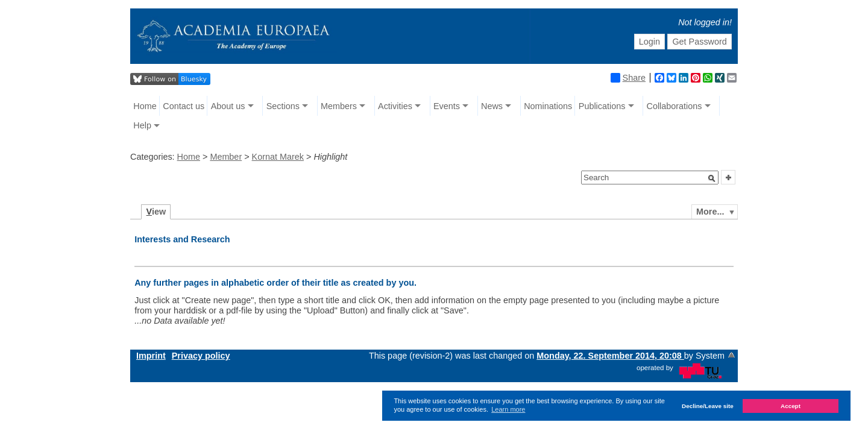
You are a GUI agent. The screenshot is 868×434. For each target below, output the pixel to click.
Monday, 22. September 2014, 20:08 (610, 356)
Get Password (699, 42)
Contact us (184, 106)
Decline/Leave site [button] (708, 406)
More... (710, 212)
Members (339, 106)
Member (226, 157)
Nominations (548, 106)
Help (142, 125)
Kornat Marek (278, 157)
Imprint (151, 356)
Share (628, 78)
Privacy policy (201, 356)
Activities (395, 106)
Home (145, 106)
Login (649, 42)
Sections (283, 106)
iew (156, 212)
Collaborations (675, 106)
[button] (712, 178)
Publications (602, 106)
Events (447, 106)
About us (228, 106)
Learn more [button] (508, 409)
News (492, 106)
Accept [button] (791, 406)
